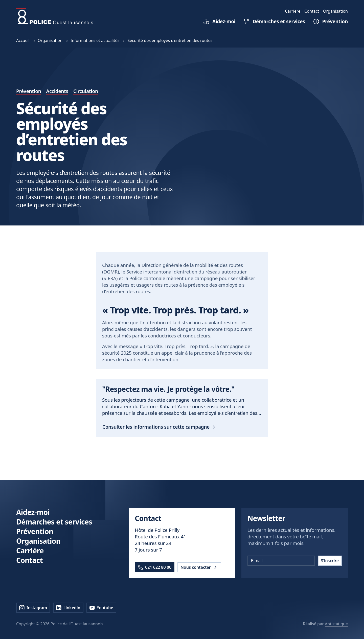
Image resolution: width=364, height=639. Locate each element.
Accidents (57, 91)
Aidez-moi (33, 512)
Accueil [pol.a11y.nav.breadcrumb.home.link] (23, 40)
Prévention (29, 91)
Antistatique (336, 624)
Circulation (86, 91)
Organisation (50, 40)
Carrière (30, 551)
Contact (29, 560)
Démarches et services (54, 522)
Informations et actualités (95, 40)
